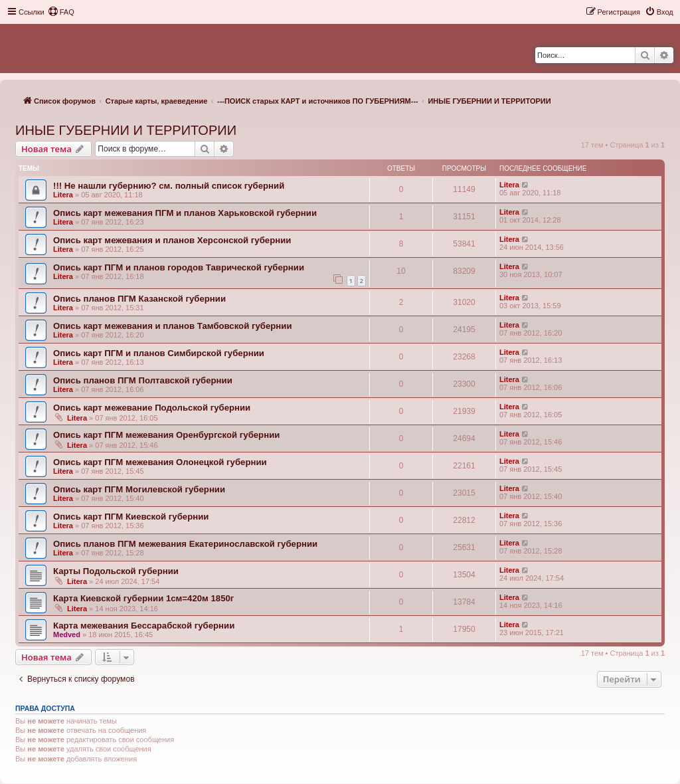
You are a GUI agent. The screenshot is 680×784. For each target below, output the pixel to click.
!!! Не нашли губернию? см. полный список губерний (169, 186)
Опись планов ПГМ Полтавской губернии (143, 380)
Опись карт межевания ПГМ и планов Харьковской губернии (185, 213)
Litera (63, 195)
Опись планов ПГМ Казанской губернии (139, 299)
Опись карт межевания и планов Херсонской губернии (172, 240)
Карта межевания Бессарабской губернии (144, 626)
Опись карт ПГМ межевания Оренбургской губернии (166, 435)
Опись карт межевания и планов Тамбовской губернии (173, 326)
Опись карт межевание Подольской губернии (152, 408)
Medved (67, 635)
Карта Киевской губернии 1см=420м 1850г (143, 598)
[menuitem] (61, 12)
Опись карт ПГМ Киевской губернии (131, 517)
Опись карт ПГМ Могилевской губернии (139, 489)
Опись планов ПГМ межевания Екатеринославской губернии (185, 544)
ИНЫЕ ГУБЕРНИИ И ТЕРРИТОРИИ (126, 130)
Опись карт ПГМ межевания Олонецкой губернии (160, 462)
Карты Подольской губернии (116, 571)
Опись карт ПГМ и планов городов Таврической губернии (179, 267)
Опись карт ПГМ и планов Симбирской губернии (159, 353)
